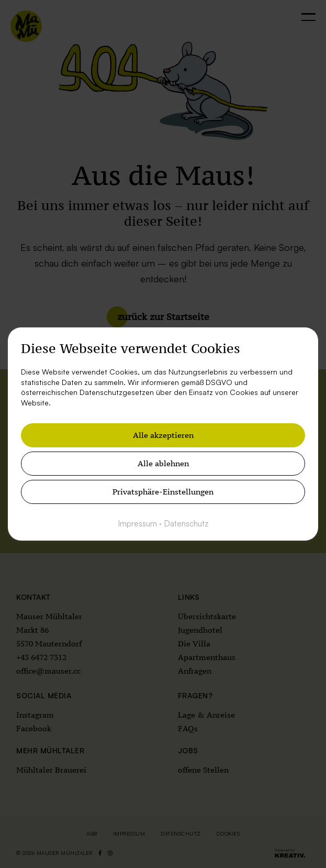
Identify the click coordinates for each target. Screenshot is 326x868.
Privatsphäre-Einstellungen (163, 492)
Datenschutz (186, 524)
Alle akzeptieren (163, 435)
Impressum (138, 524)
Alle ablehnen (163, 463)
